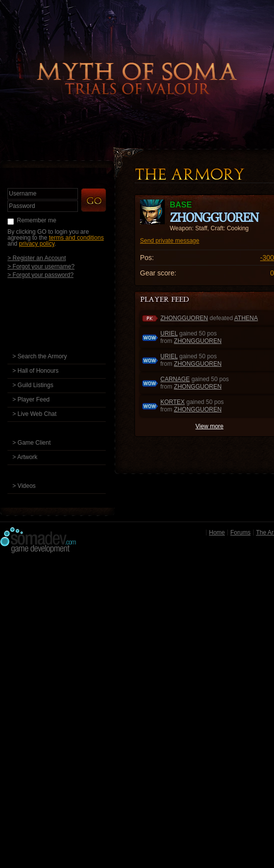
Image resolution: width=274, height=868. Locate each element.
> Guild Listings (33, 385)
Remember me (36, 220)
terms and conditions (76, 238)
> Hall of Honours (35, 371)
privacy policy (36, 244)
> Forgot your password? (40, 275)
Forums (240, 533)
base (181, 205)
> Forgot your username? (41, 266)
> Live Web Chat (34, 414)
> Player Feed (31, 400)
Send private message (170, 241)
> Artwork (25, 457)
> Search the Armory (40, 356)
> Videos (24, 486)
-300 (267, 258)
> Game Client (32, 443)
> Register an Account (37, 258)
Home (217, 533)
